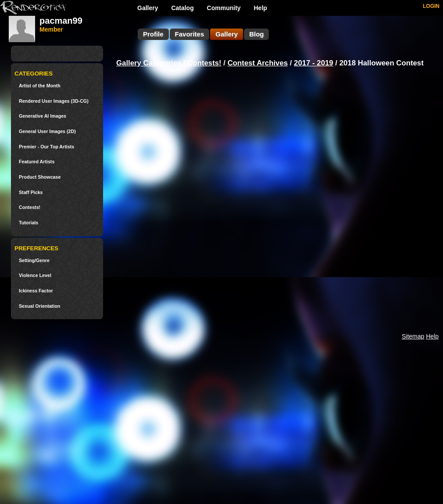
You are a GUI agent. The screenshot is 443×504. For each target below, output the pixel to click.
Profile (153, 34)
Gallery (148, 8)
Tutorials (29, 223)
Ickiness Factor (36, 291)
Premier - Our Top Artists (46, 147)
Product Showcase (40, 177)
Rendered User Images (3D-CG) (54, 101)
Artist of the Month (40, 86)
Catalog (182, 8)
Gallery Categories (149, 63)
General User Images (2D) (47, 131)
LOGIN (431, 6)
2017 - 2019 (314, 63)
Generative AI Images (43, 116)
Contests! (30, 207)
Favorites (190, 34)
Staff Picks (31, 193)
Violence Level (35, 275)
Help (261, 8)
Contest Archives (258, 63)
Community (224, 8)
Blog (256, 34)
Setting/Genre (34, 261)
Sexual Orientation (39, 306)
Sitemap (413, 336)
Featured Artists (37, 162)
